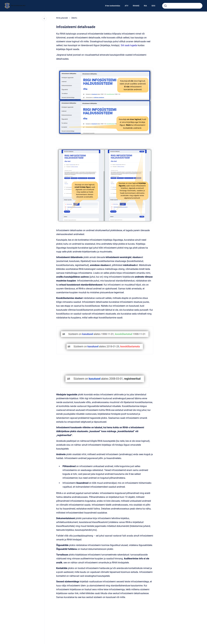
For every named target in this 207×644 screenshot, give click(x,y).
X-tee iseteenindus (113, 6)
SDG (153, 6)
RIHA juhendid (62, 18)
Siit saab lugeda (129, 45)
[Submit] (165, 6)
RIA (145, 6)
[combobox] (182, 6)
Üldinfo (74, 18)
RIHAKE (136, 6)
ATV (126, 6)
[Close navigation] (44, 19)
